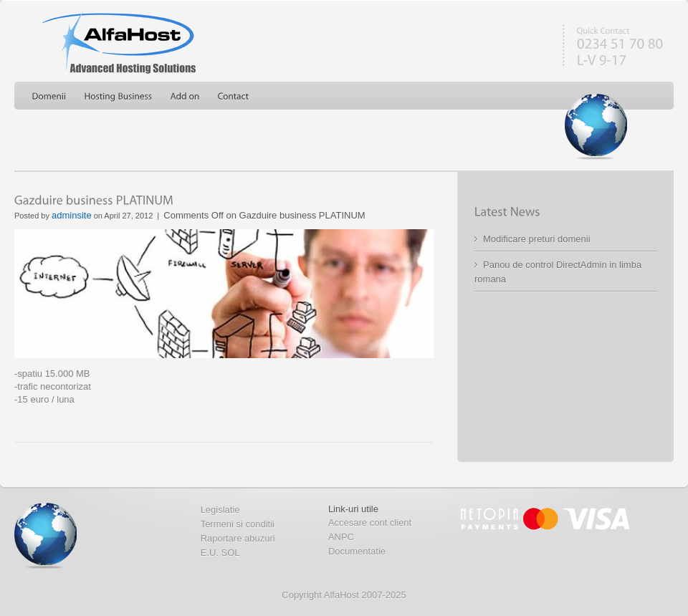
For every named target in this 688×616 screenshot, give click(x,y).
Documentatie (357, 551)
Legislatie (220, 510)
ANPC (341, 537)
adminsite (72, 215)
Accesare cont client (370, 523)
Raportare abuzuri (238, 538)
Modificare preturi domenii (537, 239)
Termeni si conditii (238, 524)
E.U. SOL (220, 553)
